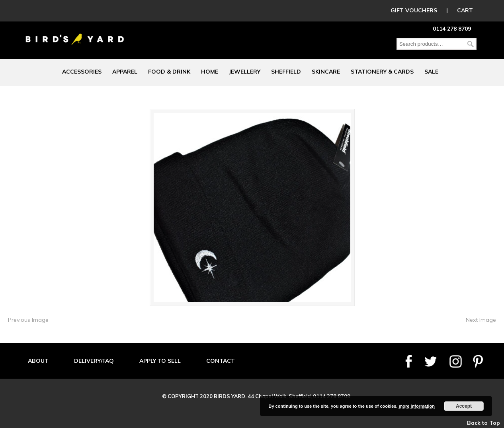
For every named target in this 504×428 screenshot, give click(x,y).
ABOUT (38, 361)
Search (471, 44)
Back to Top (483, 423)
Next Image (481, 320)
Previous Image (28, 320)
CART (465, 10)
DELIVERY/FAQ (94, 361)
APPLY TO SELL (160, 361)
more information (416, 406)
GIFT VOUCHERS (414, 10)
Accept (464, 406)
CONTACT (221, 361)
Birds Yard (75, 33)
